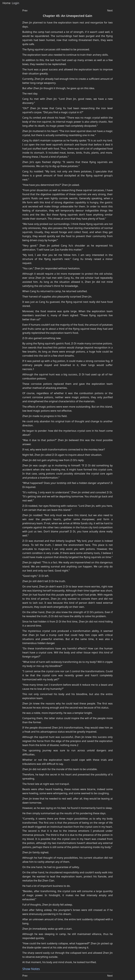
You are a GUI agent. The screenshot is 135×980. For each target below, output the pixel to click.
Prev (25, 10)
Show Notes (31, 969)
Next (110, 10)
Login (15, 3)
